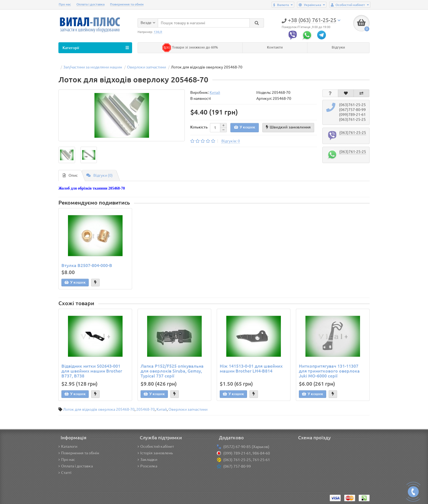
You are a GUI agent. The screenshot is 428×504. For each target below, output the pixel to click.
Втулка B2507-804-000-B (87, 265)
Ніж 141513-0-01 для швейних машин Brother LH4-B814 (251, 368)
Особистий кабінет (156, 446)
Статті (65, 473)
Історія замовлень (155, 453)
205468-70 (145, 409)
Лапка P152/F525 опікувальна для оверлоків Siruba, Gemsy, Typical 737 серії (172, 371)
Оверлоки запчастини (188, 409)
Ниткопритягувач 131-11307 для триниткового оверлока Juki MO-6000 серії (329, 371)
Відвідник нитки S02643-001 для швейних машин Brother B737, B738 (92, 371)
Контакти (275, 47)
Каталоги (68, 446)
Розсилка (147, 466)
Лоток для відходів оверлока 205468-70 (99, 409)
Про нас (65, 4)
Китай (162, 409)
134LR (158, 32)
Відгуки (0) (99, 175)
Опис (70, 175)
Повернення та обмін (127, 4)
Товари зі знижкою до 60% (190, 47)
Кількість (199, 127)
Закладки (147, 460)
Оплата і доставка (90, 4)
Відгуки (338, 47)
